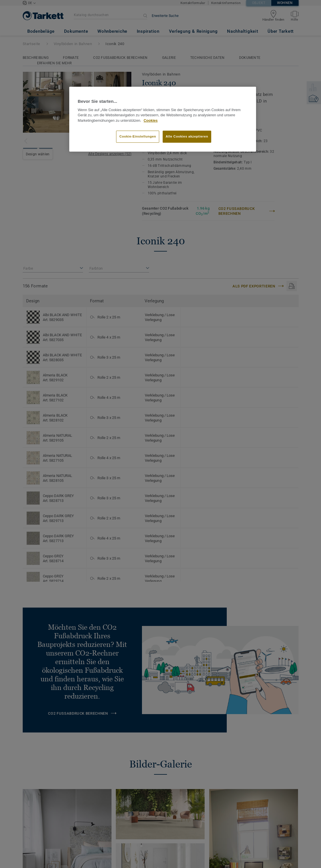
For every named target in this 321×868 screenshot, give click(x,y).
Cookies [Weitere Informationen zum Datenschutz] (151, 121)
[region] (163, 119)
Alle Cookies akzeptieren (187, 136)
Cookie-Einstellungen (138, 136)
